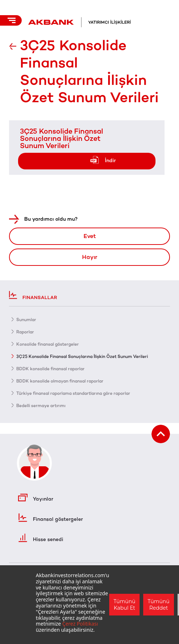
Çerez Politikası (80, 624)
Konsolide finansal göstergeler (48, 344)
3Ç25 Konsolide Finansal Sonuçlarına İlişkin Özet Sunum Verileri (61, 138)
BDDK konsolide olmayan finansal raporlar (60, 381)
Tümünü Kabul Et (124, 605)
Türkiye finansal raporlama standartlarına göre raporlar (73, 393)
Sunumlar (26, 320)
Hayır (90, 257)
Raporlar (25, 332)
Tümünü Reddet (158, 605)
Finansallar (33, 295)
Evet (90, 236)
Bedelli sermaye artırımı (41, 406)
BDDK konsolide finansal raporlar (50, 369)
